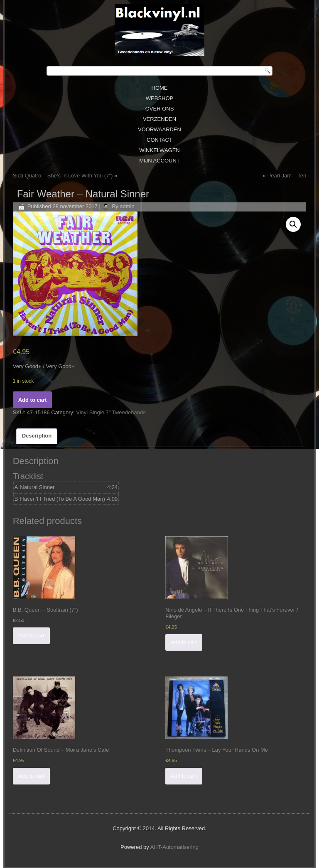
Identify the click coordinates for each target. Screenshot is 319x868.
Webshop (159, 98)
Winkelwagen (159, 150)
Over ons (160, 109)
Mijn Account (159, 161)
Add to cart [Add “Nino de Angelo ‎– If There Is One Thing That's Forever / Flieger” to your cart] (184, 642)
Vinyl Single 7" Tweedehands (111, 412)
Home (160, 88)
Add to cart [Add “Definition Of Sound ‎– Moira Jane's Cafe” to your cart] (31, 776)
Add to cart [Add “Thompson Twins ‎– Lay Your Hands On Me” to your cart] (184, 776)
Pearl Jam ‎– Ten (287, 176)
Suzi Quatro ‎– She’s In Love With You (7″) (63, 176)
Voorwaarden (159, 129)
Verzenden (159, 119)
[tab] (37, 436)
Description (37, 436)
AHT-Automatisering (174, 847)
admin (127, 206)
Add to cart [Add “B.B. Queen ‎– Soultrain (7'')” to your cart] (31, 636)
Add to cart (33, 400)
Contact (159, 140)
